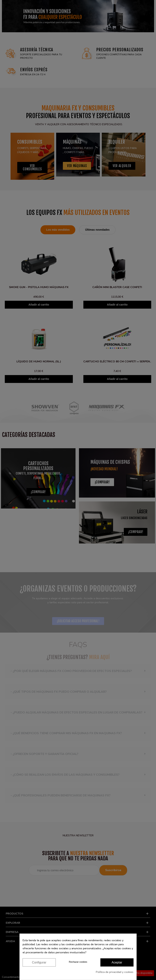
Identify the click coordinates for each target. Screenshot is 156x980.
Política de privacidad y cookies (115, 972)
